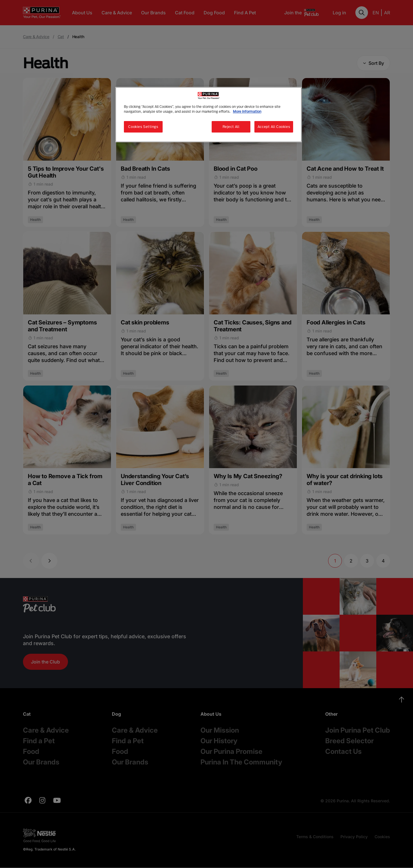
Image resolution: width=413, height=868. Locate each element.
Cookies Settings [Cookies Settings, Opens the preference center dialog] (143, 127)
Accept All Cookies (274, 127)
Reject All (231, 127)
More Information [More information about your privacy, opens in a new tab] (247, 111)
